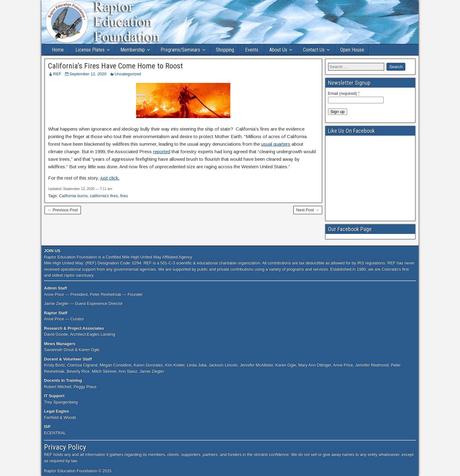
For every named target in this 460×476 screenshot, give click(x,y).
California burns (73, 196)
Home (58, 50)
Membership (133, 50)
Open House (352, 50)
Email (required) (344, 93)
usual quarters (276, 144)
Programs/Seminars (180, 50)
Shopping (225, 50)
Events (252, 50)
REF (57, 74)
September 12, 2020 (88, 74)
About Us (278, 50)
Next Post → (308, 210)
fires (124, 196)
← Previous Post (63, 210)
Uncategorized (128, 74)
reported (162, 151)
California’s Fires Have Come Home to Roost (115, 66)
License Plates (90, 50)
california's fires (104, 196)
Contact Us (314, 50)
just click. (110, 178)
